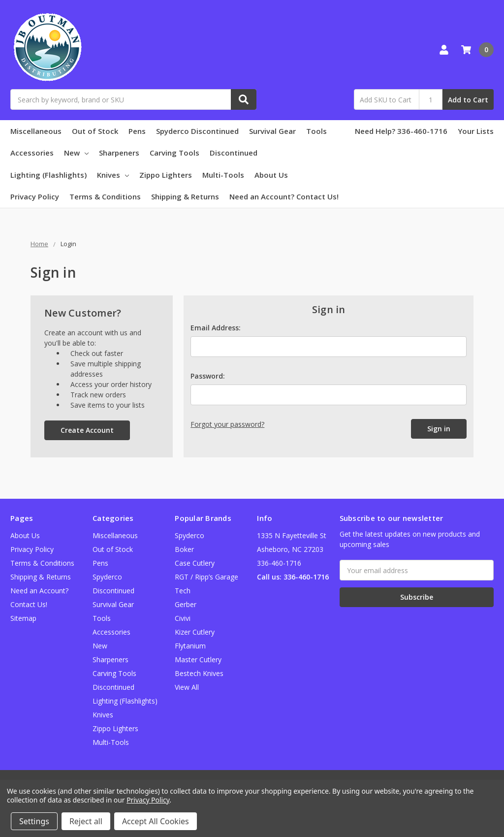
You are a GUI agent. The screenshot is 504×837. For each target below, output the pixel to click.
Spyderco (189, 535)
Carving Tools (174, 153)
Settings (34, 821)
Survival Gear (272, 131)
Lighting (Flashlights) (48, 175)
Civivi (183, 618)
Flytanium (190, 646)
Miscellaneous (36, 131)
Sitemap (23, 618)
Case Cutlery (195, 563)
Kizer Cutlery (195, 632)
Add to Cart (468, 100)
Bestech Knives (199, 673)
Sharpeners (119, 153)
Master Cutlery (198, 660)
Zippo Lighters (166, 175)
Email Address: (216, 328)
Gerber (186, 604)
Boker (184, 549)
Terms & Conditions (105, 196)
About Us (271, 175)
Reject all (86, 821)
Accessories (32, 153)
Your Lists (476, 131)
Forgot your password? (227, 424)
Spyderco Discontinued (197, 131)
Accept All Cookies (156, 821)
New (76, 153)
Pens (137, 131)
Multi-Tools (223, 175)
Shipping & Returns (185, 196)
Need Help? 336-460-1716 (401, 131)
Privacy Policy (35, 196)
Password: (208, 376)
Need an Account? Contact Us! (284, 196)
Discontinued (234, 153)
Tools (316, 131)
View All (187, 687)
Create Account (87, 430)
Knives (113, 175)
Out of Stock (95, 131)
